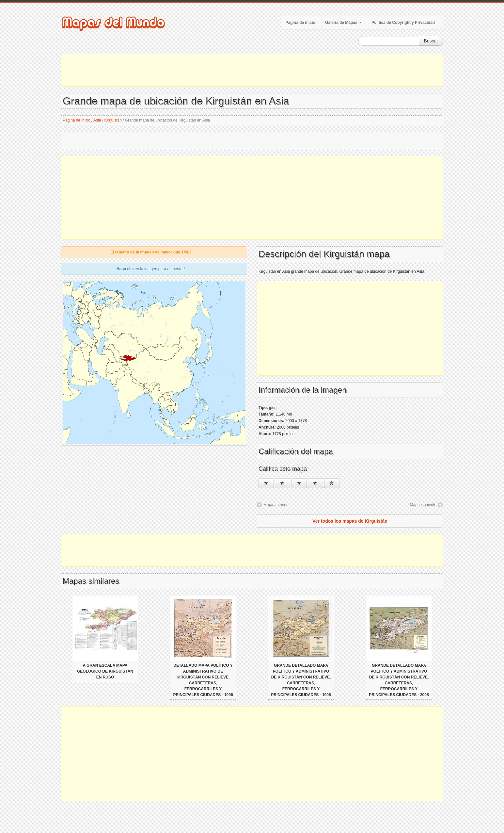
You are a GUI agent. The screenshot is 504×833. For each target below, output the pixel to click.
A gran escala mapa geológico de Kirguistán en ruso (105, 671)
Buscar (431, 41)
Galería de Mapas (343, 23)
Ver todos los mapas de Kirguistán (350, 521)
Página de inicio (300, 23)
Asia (97, 120)
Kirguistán (113, 120)
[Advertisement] (252, 70)
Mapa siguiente (423, 505)
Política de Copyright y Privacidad (403, 23)
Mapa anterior (276, 505)
